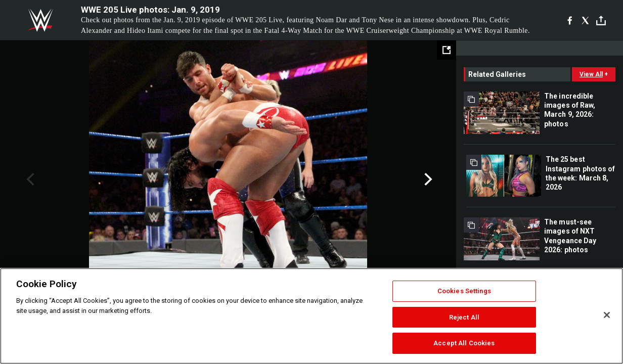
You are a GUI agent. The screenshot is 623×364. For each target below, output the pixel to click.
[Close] (607, 315)
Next (427, 179)
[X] (585, 20)
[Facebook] (570, 20)
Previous (29, 179)
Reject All (464, 317)
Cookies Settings (464, 291)
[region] (312, 316)
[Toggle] (601, 20)
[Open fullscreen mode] (447, 50)
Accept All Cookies (464, 343)
